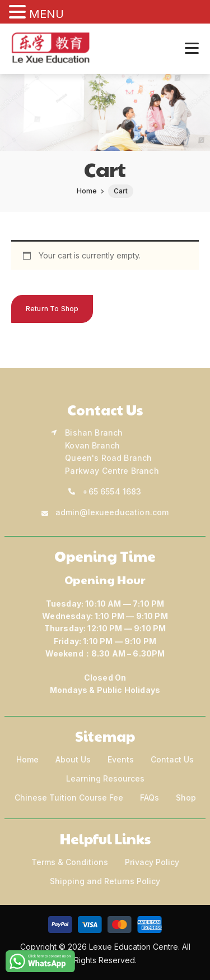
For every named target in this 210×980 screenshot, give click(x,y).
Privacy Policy (152, 862)
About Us (73, 759)
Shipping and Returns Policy (105, 881)
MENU (46, 14)
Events (121, 759)
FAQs (150, 798)
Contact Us (172, 759)
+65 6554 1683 (112, 491)
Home (27, 759)
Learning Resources (105, 778)
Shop (186, 798)
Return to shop (52, 309)
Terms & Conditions (70, 862)
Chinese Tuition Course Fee (69, 798)
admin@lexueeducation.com (112, 512)
